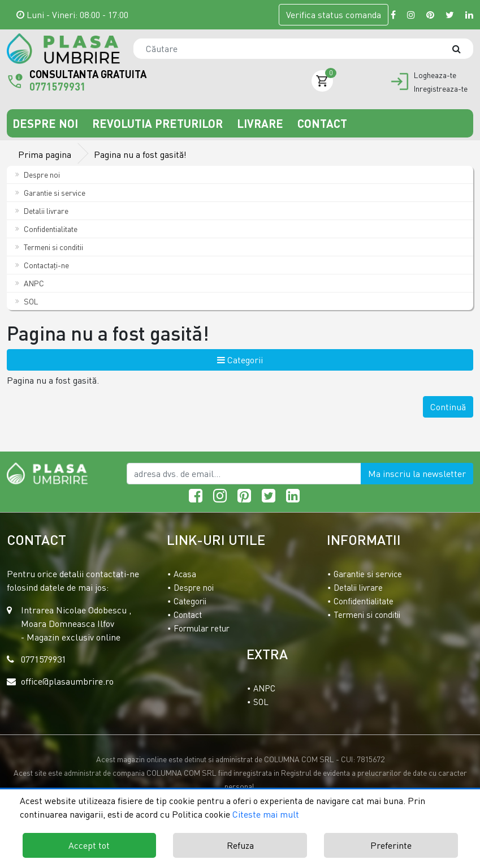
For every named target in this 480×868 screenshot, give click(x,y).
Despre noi (47, 123)
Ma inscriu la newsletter (417, 474)
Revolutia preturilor (159, 123)
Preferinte (391, 845)
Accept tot (89, 845)
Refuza (240, 845)
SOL (27, 301)
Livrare (261, 123)
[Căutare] (462, 49)
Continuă (448, 407)
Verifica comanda (334, 15)
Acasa (185, 574)
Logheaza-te (435, 75)
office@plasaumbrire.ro (67, 681)
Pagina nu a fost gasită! (140, 154)
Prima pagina (45, 154)
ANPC (30, 283)
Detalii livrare (42, 211)
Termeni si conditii (49, 247)
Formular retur (202, 628)
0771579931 (58, 87)
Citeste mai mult (266, 814)
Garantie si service (50, 193)
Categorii (240, 360)
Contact (322, 123)
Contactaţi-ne (42, 265)
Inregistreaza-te (441, 89)
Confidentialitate (46, 229)
